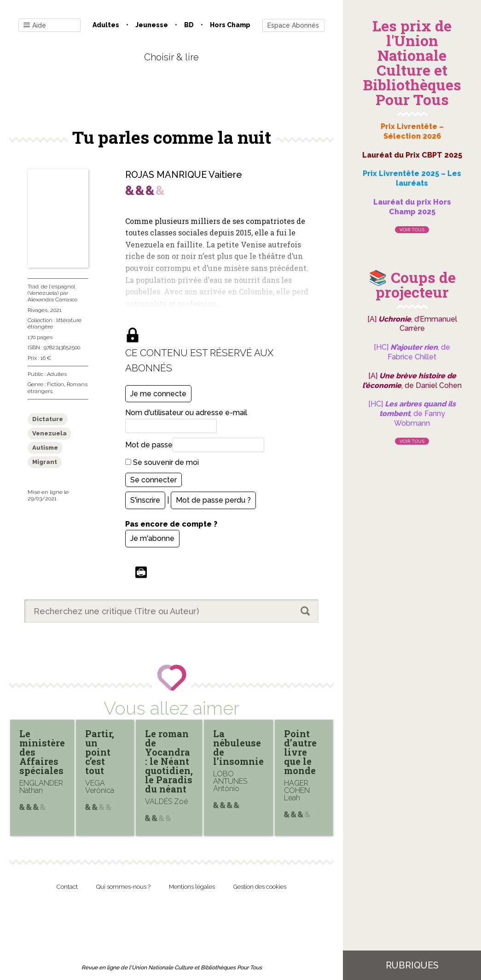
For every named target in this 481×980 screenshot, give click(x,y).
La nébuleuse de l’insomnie (238, 747)
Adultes (106, 25)
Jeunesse (152, 25)
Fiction (55, 384)
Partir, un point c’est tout (100, 752)
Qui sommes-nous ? (123, 887)
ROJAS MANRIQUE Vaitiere (184, 175)
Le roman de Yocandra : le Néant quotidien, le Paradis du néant (169, 761)
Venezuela (49, 433)
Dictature (48, 419)
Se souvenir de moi (162, 462)
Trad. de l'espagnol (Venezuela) (51, 290)
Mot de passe (149, 445)
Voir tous (412, 230)
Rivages (38, 310)
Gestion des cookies (260, 887)
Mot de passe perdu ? (213, 500)
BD (189, 25)
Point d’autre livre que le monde (300, 752)
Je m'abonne (152, 538)
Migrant (45, 462)
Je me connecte (158, 394)
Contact (67, 887)
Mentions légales (192, 887)
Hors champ (230, 25)
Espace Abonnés (293, 25)
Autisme (45, 448)
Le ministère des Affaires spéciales (42, 752)
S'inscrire (145, 500)
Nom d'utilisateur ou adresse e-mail (186, 413)
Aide (35, 26)
